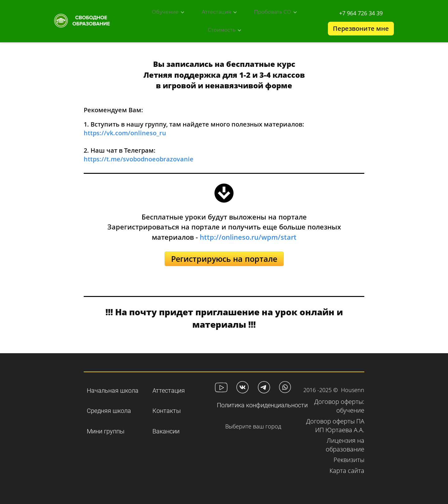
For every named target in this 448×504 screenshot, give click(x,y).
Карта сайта (347, 463)
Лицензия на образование (345, 437)
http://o (213, 229)
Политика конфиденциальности (262, 398)
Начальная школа (113, 383)
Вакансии (166, 424)
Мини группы (106, 424)
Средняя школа (109, 403)
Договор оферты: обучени (339, 398)
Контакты (167, 403)
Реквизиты (349, 452)
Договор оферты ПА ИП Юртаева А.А (335, 418)
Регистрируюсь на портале (224, 251)
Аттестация (169, 383)
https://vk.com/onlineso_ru (125, 125)
